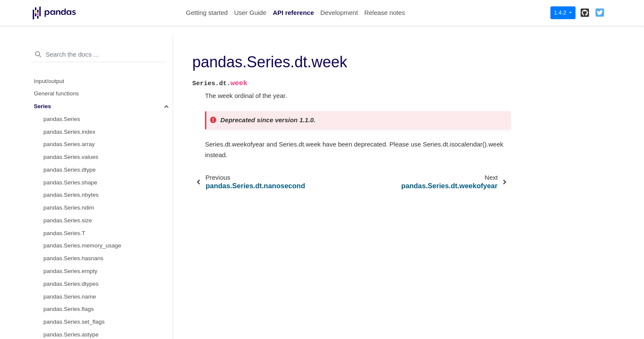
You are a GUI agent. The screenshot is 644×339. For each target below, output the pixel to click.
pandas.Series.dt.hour (71, 45)
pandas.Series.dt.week (74, 109)
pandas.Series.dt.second (75, 70)
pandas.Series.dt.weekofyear (80, 121)
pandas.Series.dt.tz (68, 324)
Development (339, 13)
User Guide (250, 13)
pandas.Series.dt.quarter (75, 197)
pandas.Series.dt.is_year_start (82, 261)
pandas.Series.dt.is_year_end (81, 274)
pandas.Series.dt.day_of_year (81, 185)
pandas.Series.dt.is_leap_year (82, 286)
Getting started (207, 13)
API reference (293, 13)
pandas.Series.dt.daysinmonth (82, 299)
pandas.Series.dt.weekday (77, 159)
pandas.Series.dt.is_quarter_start (86, 235)
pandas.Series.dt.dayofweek (80, 134)
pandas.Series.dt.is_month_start (85, 210)
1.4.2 (561, 13)
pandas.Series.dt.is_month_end (84, 223)
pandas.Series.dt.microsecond (82, 83)
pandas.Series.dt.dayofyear (78, 172)
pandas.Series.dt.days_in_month (85, 312)
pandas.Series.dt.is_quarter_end (85, 248)
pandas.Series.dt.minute (74, 58)
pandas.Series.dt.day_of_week (83, 147)
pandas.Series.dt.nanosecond (81, 96)
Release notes (385, 13)
